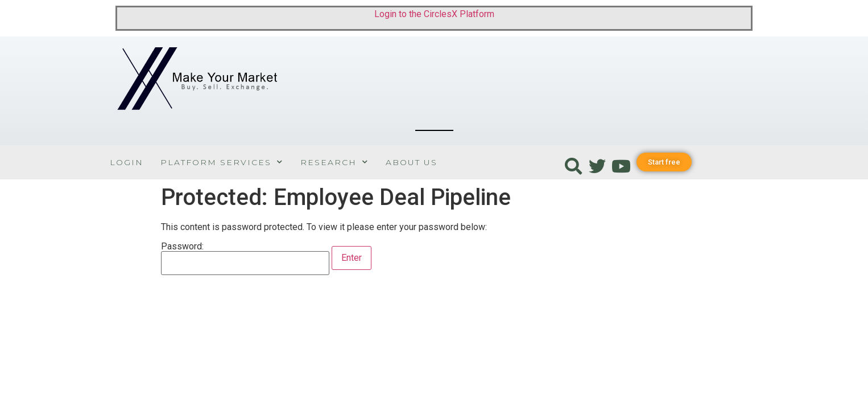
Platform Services (222, 162)
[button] (664, 162)
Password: (245, 259)
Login (127, 162)
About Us (412, 162)
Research (334, 162)
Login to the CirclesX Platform (434, 14)
